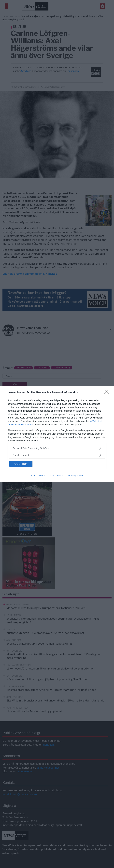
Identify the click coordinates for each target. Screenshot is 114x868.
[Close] (108, 393)
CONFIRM (21, 464)
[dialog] (57, 434)
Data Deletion (38, 476)
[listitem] (57, 448)
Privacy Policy (76, 476)
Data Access (57, 476)
